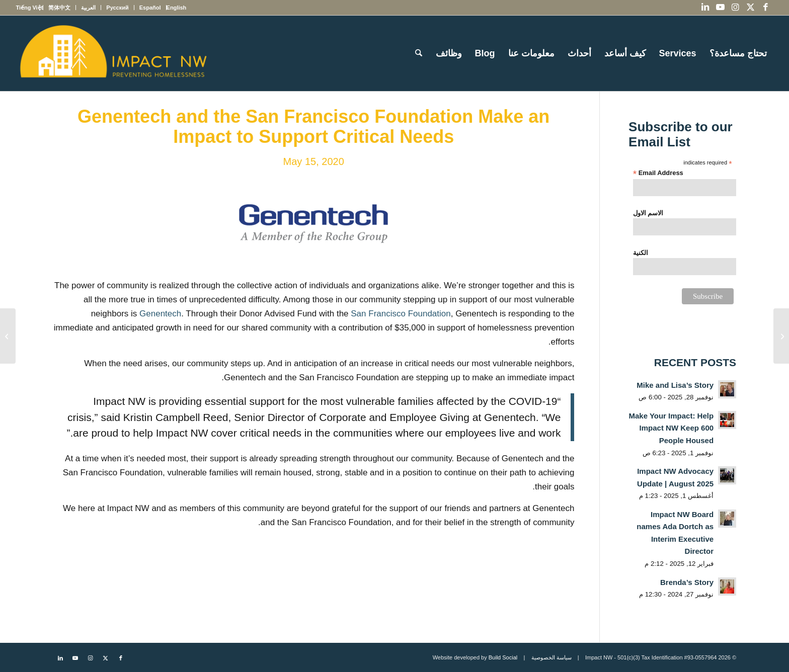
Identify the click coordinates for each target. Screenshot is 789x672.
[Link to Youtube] (721, 8)
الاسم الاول (648, 213)
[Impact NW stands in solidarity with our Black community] (781, 336)
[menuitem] (176, 8)
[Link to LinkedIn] (705, 8)
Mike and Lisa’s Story (675, 385)
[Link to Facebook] (766, 8)
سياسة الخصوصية (551, 657)
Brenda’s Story (687, 582)
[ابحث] (419, 53)
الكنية (641, 253)
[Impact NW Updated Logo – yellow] (113, 53)
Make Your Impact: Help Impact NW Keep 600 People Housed (671, 428)
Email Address (658, 173)
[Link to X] (751, 8)
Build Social (503, 657)
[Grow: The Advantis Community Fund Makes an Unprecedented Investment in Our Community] (8, 336)
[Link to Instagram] (736, 8)
